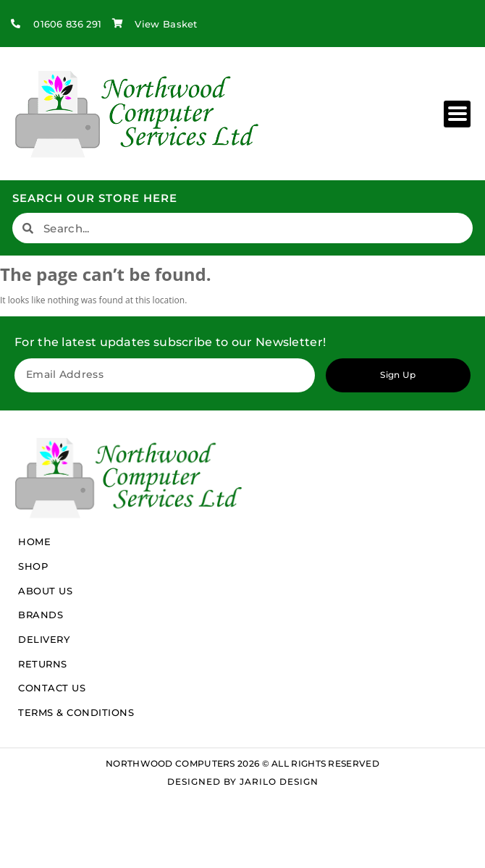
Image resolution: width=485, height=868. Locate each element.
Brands (41, 615)
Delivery (44, 639)
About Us (45, 591)
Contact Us (52, 688)
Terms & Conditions (76, 712)
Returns (43, 664)
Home (34, 542)
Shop (33, 566)
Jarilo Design (279, 781)
